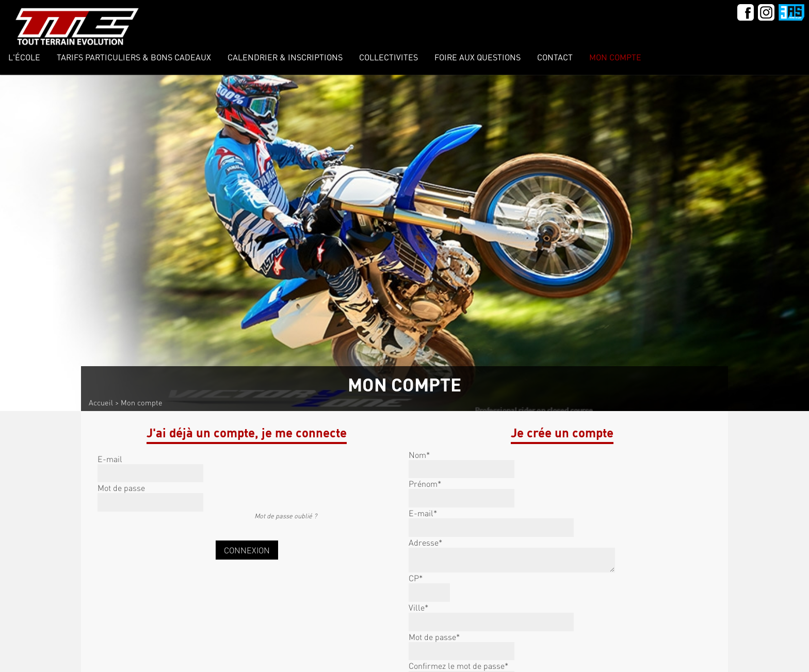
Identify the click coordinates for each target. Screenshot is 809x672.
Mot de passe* (434, 637)
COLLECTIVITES (389, 57)
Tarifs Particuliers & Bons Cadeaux (134, 57)
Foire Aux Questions (478, 57)
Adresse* (425, 542)
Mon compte (615, 57)
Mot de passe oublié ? (286, 516)
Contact (555, 57)
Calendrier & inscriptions (285, 57)
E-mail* (423, 513)
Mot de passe (121, 488)
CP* (416, 578)
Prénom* (425, 483)
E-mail (110, 459)
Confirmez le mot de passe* (458, 666)
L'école (24, 57)
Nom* (419, 455)
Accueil (101, 402)
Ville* (418, 607)
